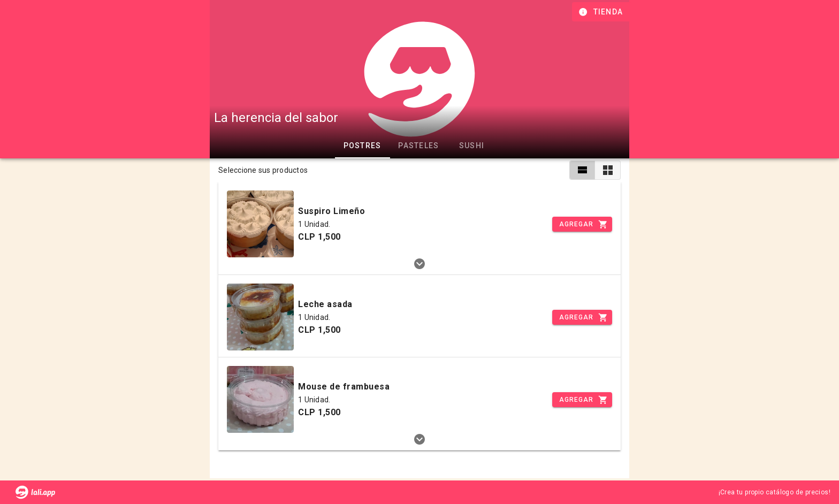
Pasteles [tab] (418, 146)
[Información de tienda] (602, 12)
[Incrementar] (582, 224)
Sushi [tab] (472, 146)
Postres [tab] (363, 146)
